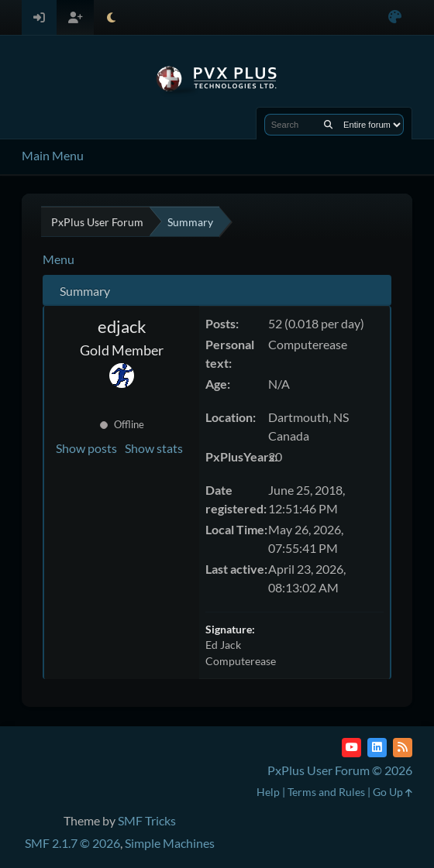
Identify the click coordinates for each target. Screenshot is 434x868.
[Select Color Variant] (395, 17)
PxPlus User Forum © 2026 (340, 770)
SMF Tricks (147, 820)
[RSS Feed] (403, 748)
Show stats (154, 448)
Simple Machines (170, 843)
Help (268, 792)
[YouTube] (351, 748)
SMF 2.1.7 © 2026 (72, 843)
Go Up (393, 792)
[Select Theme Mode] (111, 17)
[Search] (328, 125)
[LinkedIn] (377, 748)
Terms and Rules (326, 792)
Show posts (86, 448)
